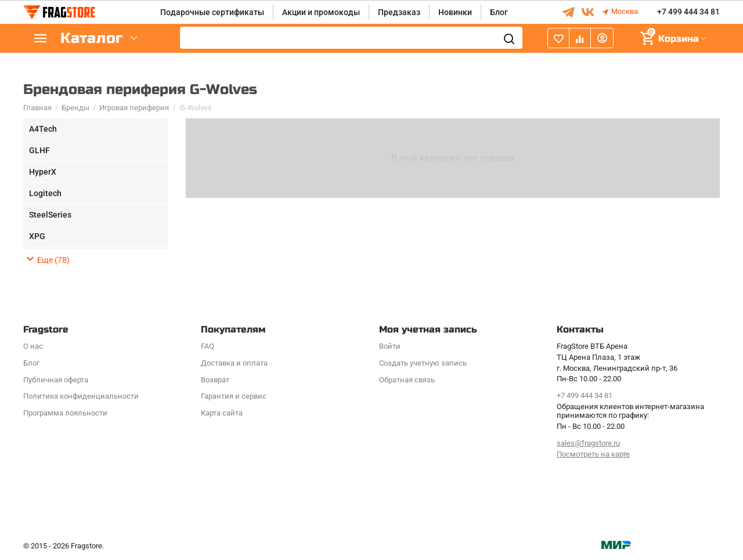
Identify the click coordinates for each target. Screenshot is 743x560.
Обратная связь (407, 380)
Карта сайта (222, 413)
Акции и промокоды (321, 12)
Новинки (455, 12)
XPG (37, 236)
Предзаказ (399, 12)
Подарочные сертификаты (212, 12)
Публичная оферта (56, 380)
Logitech (45, 193)
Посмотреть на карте (593, 454)
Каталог (93, 39)
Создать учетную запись (423, 363)
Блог (499, 12)
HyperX (43, 172)
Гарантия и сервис (234, 396)
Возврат (215, 380)
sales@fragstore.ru (588, 443)
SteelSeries (50, 215)
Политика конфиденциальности (81, 396)
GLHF (39, 150)
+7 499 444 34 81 (688, 12)
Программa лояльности (65, 413)
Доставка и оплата (234, 363)
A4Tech (43, 129)
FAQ (208, 346)
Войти (390, 346)
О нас (33, 346)
